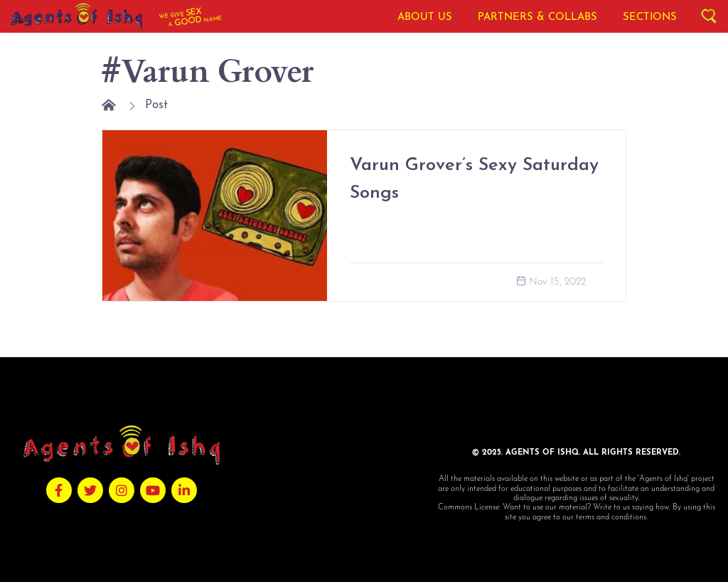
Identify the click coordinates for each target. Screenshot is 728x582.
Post (156, 105)
